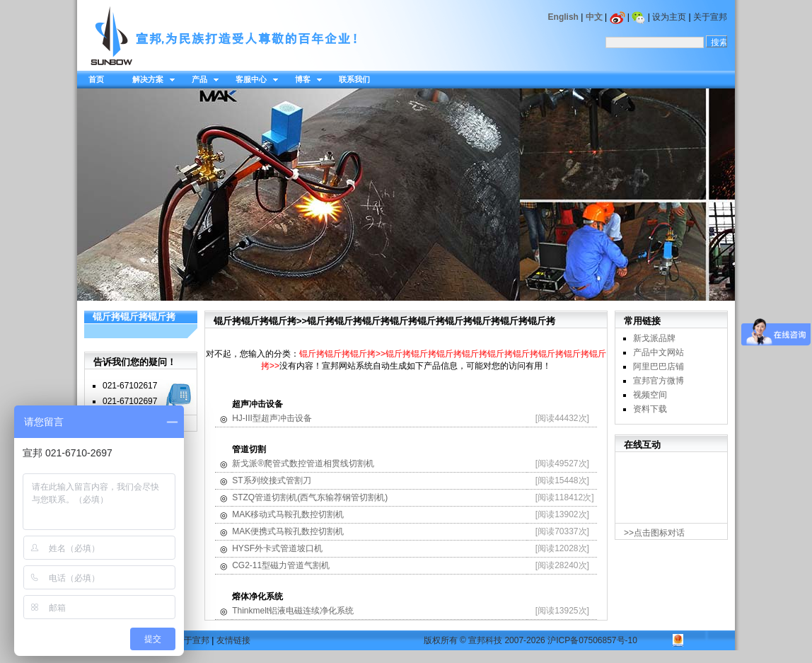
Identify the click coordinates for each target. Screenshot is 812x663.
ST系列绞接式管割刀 (271, 480)
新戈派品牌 (654, 338)
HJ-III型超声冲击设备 (272, 418)
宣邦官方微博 (659, 381)
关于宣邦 (710, 17)
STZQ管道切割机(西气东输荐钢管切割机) (310, 497)
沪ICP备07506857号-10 (592, 640)
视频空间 (650, 395)
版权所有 (441, 640)
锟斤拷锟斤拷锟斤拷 (134, 317)
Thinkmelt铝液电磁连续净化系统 (293, 611)
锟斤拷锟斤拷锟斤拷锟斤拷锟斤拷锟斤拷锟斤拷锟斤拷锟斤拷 (431, 321)
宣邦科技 (485, 640)
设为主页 (669, 17)
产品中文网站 (659, 352)
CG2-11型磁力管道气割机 (281, 565)
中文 (594, 17)
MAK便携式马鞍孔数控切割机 (288, 531)
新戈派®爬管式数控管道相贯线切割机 (303, 463)
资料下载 (650, 409)
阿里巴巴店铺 (659, 367)
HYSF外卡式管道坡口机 (277, 548)
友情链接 (233, 640)
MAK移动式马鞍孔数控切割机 (288, 514)
